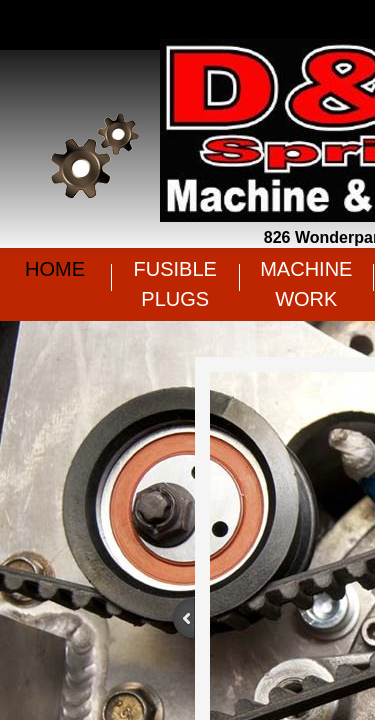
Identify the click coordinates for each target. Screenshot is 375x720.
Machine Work (306, 284)
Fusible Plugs (175, 284)
